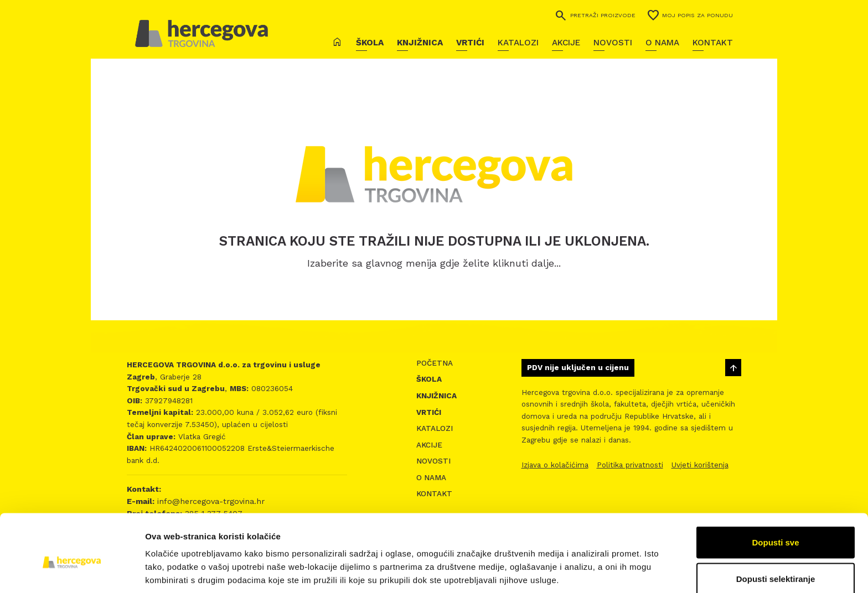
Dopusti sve (775, 491)
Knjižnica (420, 43)
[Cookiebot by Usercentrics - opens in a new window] (72, 571)
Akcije (566, 43)
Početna (435, 363)
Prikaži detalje (573, 565)
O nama (662, 43)
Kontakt (713, 43)
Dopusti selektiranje (776, 527)
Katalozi (518, 43)
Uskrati (776, 563)
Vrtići (470, 43)
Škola (370, 43)
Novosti (613, 43)
